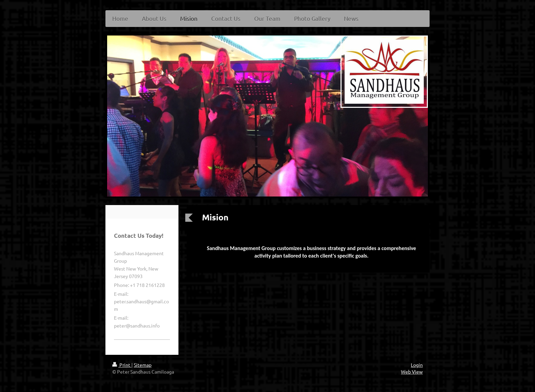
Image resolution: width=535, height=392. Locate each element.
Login (417, 365)
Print (122, 365)
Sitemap (143, 365)
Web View (412, 372)
